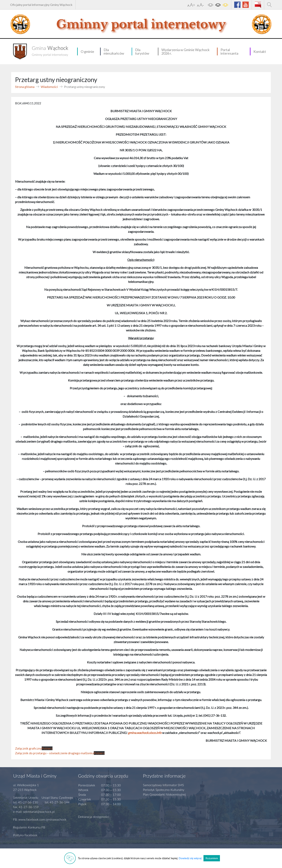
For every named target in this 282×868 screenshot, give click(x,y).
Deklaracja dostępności (94, 817)
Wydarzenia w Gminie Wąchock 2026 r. (185, 51)
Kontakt (260, 51)
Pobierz (47, 748)
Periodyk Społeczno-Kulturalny (164, 790)
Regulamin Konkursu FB (29, 827)
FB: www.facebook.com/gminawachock (40, 819)
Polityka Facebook (25, 835)
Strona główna (25, 87)
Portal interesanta (229, 51)
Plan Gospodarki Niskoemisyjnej (164, 794)
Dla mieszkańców (114, 51)
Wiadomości (49, 87)
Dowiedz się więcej (190, 858)
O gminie (87, 51)
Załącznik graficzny (28, 748)
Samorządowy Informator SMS (163, 785)
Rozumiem (212, 858)
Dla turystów (142, 51)
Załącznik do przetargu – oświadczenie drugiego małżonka (54, 753)
